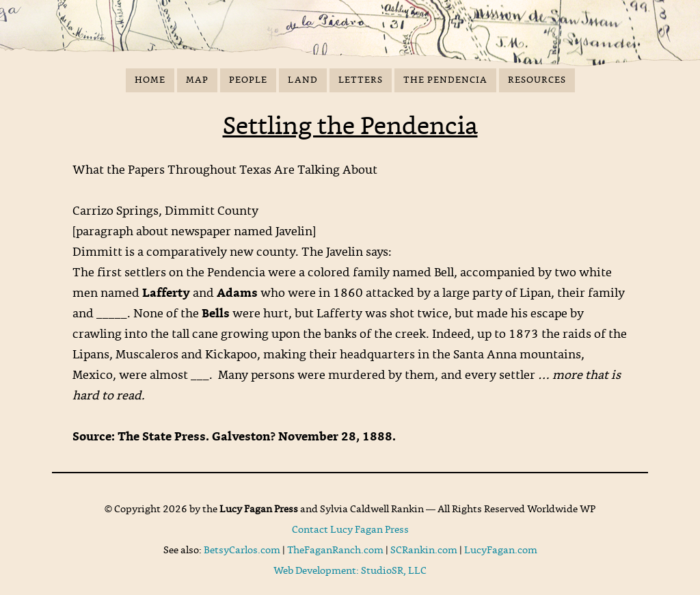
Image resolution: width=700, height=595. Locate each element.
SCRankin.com (424, 551)
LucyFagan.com (501, 551)
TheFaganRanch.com (335, 551)
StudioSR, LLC (394, 571)
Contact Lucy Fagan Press (350, 530)
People (248, 80)
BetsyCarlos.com (242, 551)
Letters (361, 80)
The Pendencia (445, 80)
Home (150, 80)
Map (197, 80)
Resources (537, 80)
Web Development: (317, 571)
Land (303, 80)
